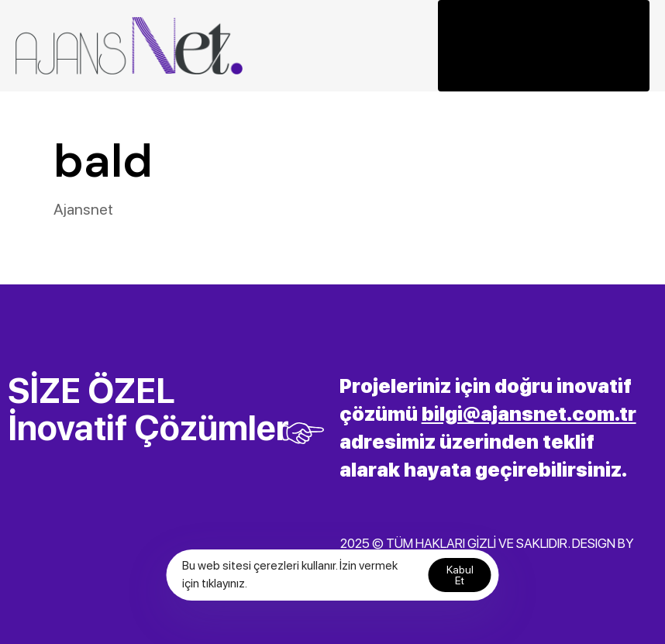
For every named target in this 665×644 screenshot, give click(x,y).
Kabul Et (460, 575)
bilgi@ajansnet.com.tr (529, 414)
